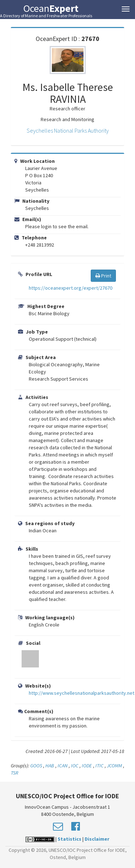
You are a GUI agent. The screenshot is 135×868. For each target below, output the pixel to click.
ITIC (100, 766)
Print (103, 276)
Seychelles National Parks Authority (68, 130)
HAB (50, 766)
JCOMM (114, 766)
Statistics (69, 839)
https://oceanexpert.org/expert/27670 (71, 288)
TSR (15, 773)
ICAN (63, 766)
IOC (75, 766)
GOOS (36, 766)
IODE (87, 766)
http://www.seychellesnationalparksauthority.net (82, 693)
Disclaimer (97, 839)
